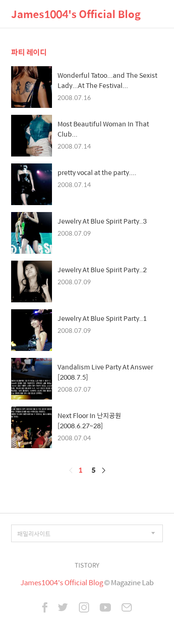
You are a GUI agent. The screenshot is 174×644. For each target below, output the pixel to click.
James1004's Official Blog (76, 14)
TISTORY (87, 565)
